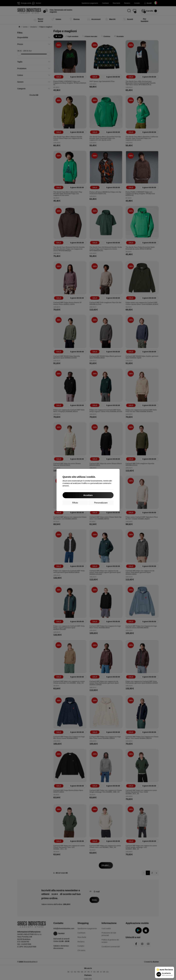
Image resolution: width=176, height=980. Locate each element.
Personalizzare (101, 503)
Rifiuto (75, 503)
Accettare (88, 495)
